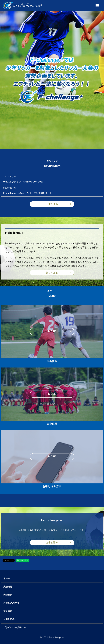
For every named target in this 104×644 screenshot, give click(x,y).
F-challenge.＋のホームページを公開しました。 (29, 193)
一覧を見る (52, 204)
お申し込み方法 (11, 603)
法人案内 (8, 611)
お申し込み (52, 543)
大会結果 (8, 595)
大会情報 (8, 587)
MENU (97, 6)
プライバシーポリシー (14, 627)
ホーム (7, 578)
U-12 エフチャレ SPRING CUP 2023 (23, 182)
